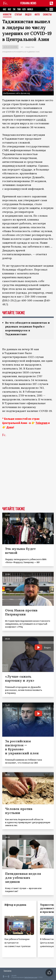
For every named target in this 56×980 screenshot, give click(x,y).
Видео (28, 15)
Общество (30, 47)
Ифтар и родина (15, 905)
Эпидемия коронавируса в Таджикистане (21, 52)
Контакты (8, 971)
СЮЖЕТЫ (47, 15)
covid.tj (41, 120)
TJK (14, 9)
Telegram (42, 423)
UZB (24, 9)
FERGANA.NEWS (28, 3)
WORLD (30, 9)
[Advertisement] (28, 476)
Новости (7, 15)
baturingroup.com (31, 977)
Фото (37, 15)
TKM (19, 9)
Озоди (26, 170)
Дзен (10, 427)
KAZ (5, 9)
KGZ (9, 9)
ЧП (22, 47)
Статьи (18, 15)
